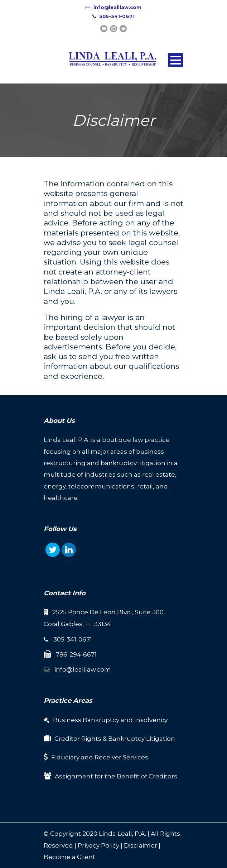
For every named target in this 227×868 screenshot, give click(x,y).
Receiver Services (121, 757)
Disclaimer (141, 845)
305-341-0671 (117, 16)
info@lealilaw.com (117, 7)
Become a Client (69, 857)
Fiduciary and (73, 757)
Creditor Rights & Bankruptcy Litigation (115, 739)
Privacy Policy (98, 845)
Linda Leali (115, 834)
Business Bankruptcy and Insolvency (110, 720)
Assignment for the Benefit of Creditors (116, 776)
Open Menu (176, 60)
